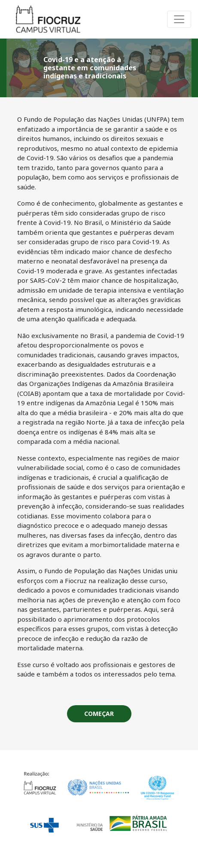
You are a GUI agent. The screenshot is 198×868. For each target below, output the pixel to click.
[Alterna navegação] (179, 19)
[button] (99, 714)
